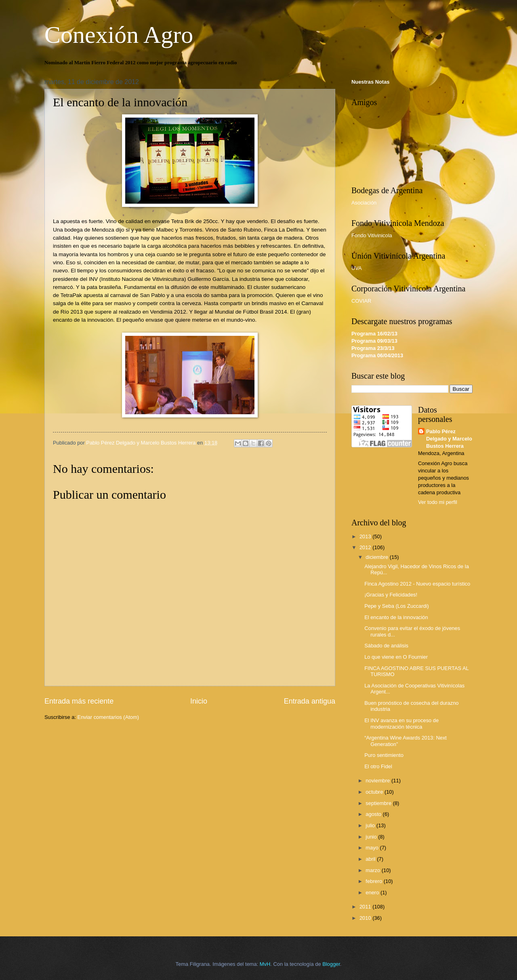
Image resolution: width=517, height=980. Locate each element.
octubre (375, 792)
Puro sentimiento (384, 755)
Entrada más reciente (79, 701)
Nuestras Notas (370, 82)
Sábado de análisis (386, 646)
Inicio (199, 701)
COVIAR (361, 301)
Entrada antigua (310, 701)
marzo (373, 870)
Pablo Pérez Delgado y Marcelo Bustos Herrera (449, 439)
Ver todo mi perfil (438, 502)
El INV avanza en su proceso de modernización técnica (401, 723)
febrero (374, 881)
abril (371, 859)
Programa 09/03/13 (374, 341)
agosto (374, 814)
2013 (366, 536)
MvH (265, 964)
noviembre (378, 781)
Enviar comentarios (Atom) (108, 717)
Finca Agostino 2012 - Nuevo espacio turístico (417, 584)
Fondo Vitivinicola (372, 235)
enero (373, 893)
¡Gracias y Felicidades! (391, 595)
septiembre (379, 803)
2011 (366, 907)
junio (372, 837)
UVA (357, 268)
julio (371, 825)
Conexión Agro (119, 35)
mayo (373, 848)
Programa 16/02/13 (374, 334)
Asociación (364, 203)
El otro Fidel (378, 766)
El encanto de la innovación (396, 617)
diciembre (377, 557)
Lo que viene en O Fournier (396, 657)
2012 (366, 547)
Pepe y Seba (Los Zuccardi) (397, 606)
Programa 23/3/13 (373, 348)
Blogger (331, 964)
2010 (366, 918)
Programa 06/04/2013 (377, 355)
